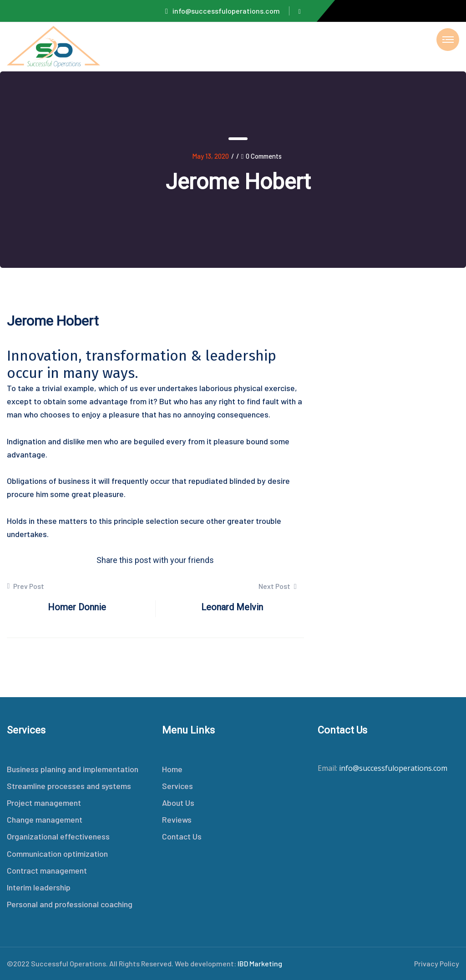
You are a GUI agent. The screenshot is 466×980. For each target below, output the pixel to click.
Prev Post (25, 586)
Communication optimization (57, 854)
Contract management (47, 870)
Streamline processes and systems (69, 786)
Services (177, 786)
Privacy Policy (437, 963)
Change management (45, 819)
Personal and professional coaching (70, 904)
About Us (178, 803)
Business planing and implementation (73, 769)
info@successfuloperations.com (223, 11)
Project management (44, 803)
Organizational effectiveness (58, 836)
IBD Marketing (260, 963)
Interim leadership (39, 887)
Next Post (278, 586)
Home (172, 769)
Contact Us (182, 836)
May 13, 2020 (210, 156)
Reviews (177, 819)
